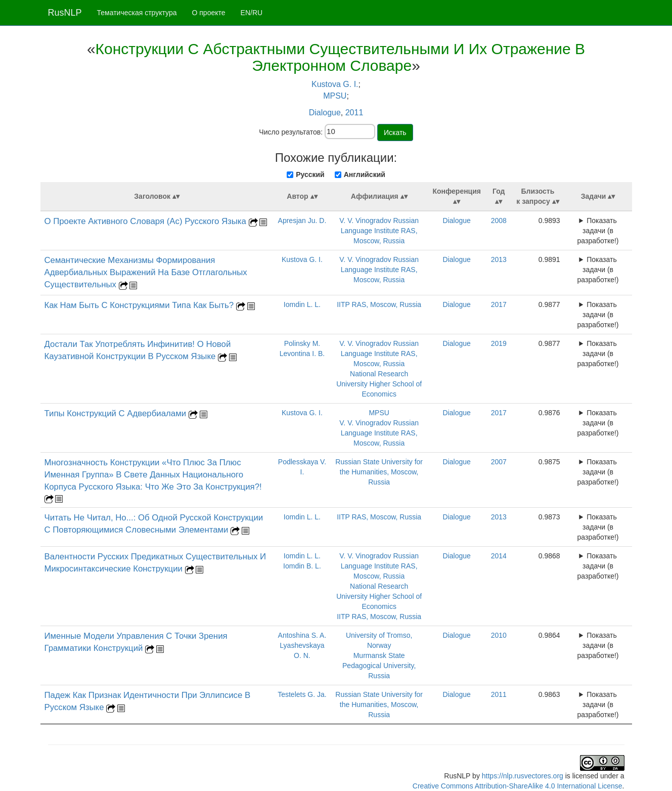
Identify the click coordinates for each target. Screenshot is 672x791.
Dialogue (325, 113)
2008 (499, 221)
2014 (499, 556)
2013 (499, 259)
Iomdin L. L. (302, 304)
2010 (499, 635)
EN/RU (252, 13)
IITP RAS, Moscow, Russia (379, 304)
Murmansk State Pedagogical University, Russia (379, 666)
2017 (499, 304)
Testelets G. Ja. (302, 694)
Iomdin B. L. (302, 566)
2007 (499, 462)
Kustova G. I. (335, 84)
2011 (354, 113)
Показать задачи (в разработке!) (598, 231)
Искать (395, 133)
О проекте (209, 13)
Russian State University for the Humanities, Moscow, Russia (379, 472)
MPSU (335, 96)
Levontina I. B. (302, 354)
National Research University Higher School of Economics (379, 384)
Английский (365, 174)
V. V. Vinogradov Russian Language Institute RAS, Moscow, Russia (379, 231)
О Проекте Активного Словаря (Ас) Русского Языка (147, 221)
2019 (499, 343)
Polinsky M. (302, 343)
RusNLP (65, 13)
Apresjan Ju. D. (302, 221)
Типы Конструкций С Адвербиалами (117, 413)
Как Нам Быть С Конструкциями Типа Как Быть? (140, 305)
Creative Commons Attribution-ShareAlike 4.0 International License (518, 786)
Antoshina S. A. (302, 635)
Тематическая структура (137, 13)
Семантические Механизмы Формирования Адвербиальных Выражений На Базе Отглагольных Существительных (146, 272)
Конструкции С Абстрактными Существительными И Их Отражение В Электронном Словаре (341, 57)
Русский (310, 174)
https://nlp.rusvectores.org (523, 776)
